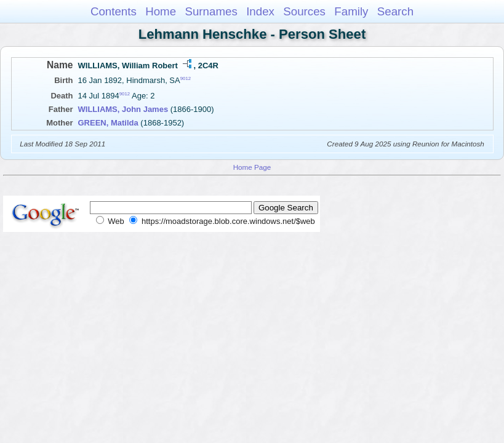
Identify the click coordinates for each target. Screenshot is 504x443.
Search (395, 11)
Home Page (252, 167)
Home (161, 11)
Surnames (211, 11)
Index (260, 11)
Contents (114, 11)
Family (351, 11)
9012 (186, 78)
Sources (304, 11)
